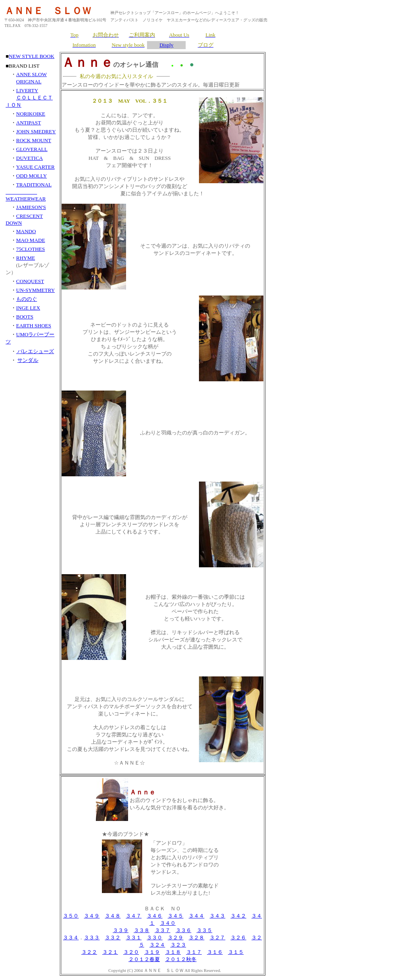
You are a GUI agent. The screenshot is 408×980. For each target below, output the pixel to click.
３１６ (215, 952)
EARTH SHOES (34, 326)
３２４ (157, 945)
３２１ (110, 952)
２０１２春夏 (144, 959)
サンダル (28, 360)
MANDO (26, 231)
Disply (167, 45)
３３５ (204, 930)
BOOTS (25, 317)
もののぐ (27, 299)
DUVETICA (29, 158)
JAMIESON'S (31, 207)
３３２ (113, 938)
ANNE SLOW (31, 74)
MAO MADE (31, 240)
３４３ (217, 916)
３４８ (113, 916)
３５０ (71, 916)
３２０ (131, 952)
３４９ (92, 916)
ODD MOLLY (31, 176)
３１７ (194, 952)
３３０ (154, 938)
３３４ (71, 938)
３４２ (238, 916)
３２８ (196, 938)
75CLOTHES (31, 249)
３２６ (238, 938)
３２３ (178, 945)
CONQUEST (30, 281)
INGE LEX (28, 308)
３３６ (183, 930)
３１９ (152, 952)
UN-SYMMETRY (35, 290)
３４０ (168, 923)
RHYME (26, 258)
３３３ (92, 938)
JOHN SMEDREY (36, 131)
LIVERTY (27, 90)
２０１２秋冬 (181, 959)
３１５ (236, 952)
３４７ (134, 916)
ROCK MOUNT (34, 140)
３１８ (173, 952)
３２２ (89, 952)
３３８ (142, 930)
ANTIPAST (29, 123)
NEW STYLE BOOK (32, 56)
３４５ (175, 916)
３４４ (196, 916)
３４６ (154, 916)
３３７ (163, 930)
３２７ (217, 938)
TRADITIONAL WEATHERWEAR (29, 192)
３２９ (175, 938)
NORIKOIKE (31, 114)
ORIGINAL (29, 82)
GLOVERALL (32, 149)
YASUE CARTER (35, 167)
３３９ (121, 930)
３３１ (134, 938)
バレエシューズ (35, 351)
